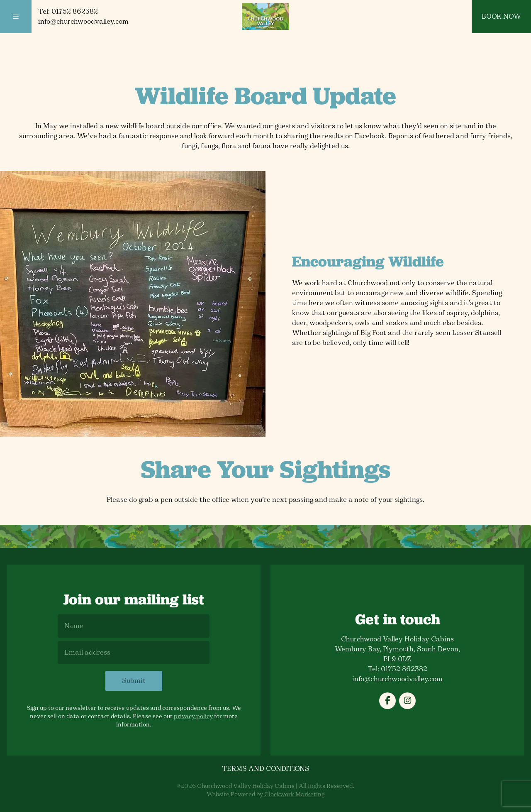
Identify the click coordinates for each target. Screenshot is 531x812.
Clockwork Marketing (294, 794)
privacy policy (193, 716)
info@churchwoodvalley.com (83, 21)
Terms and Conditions (266, 769)
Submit (134, 681)
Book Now (501, 16)
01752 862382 (75, 11)
